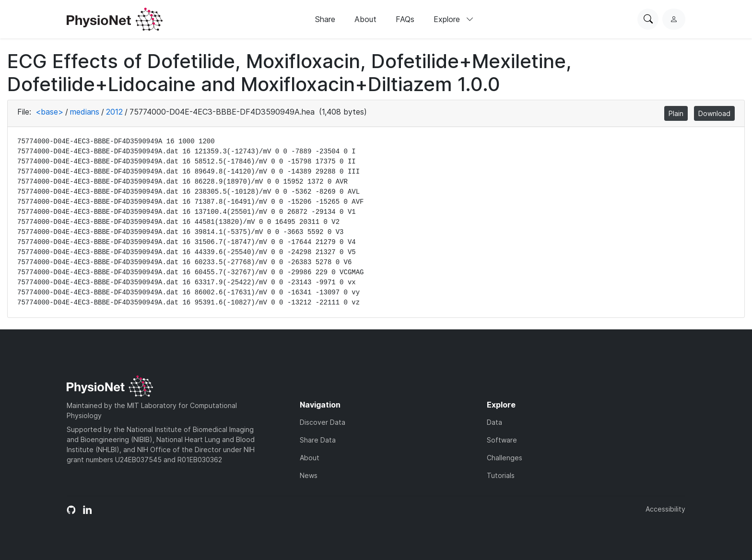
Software (502, 440)
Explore (454, 19)
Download (714, 113)
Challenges (505, 458)
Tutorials (501, 475)
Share (325, 19)
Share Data (318, 440)
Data (494, 422)
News (309, 475)
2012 (114, 112)
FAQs (405, 19)
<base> (49, 112)
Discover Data (323, 422)
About (365, 19)
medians (85, 112)
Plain (676, 113)
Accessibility (665, 509)
